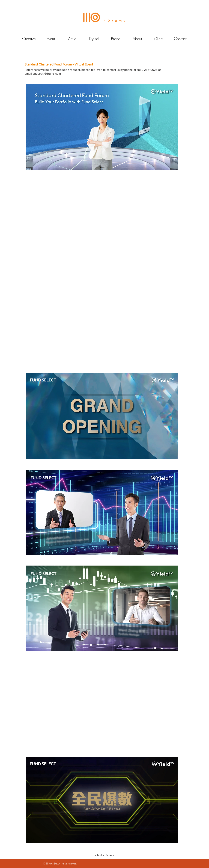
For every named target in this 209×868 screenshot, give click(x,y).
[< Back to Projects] (104, 855)
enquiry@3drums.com (47, 73)
